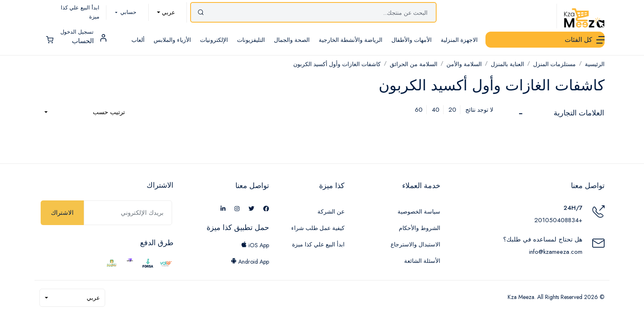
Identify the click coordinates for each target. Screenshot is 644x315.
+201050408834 (558, 220)
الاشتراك (62, 213)
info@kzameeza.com (556, 252)
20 (452, 110)
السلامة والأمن (464, 64)
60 (419, 110)
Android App (250, 262)
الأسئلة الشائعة (422, 261)
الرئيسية (595, 64)
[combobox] (166, 12)
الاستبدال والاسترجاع (415, 244)
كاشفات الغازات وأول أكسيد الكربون (337, 64)
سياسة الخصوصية (419, 212)
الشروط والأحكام (420, 228)
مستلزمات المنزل (554, 64)
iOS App (255, 245)
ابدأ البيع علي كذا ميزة (318, 244)
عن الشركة (331, 212)
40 (436, 110)
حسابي (128, 12)
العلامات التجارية (579, 113)
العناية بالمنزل (507, 64)
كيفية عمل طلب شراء (318, 228)
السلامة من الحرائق (414, 64)
